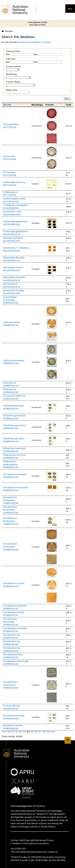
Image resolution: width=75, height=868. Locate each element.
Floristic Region (13, 82)
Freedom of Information (23, 843)
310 (13, 732)
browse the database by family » (35, 42)
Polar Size (11, 59)
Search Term (12, 90)
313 (24, 732)
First (4, 732)
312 (20, 732)
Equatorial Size (13, 51)
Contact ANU (17, 840)
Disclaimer (40, 840)
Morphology (12, 74)
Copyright (30, 840)
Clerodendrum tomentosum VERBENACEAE (11, 685)
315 (32, 732)
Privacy (50, 840)
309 (9, 732)
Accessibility (42, 843)
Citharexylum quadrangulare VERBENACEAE (11, 465)
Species (7, 105)
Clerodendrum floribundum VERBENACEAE (11, 500)
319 (48, 732)
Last (53, 732)
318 (44, 732)
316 (36, 732)
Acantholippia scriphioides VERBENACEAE (11, 300)
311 (17, 732)
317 (40, 732)
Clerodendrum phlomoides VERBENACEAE (11, 622)
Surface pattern (13, 66)
